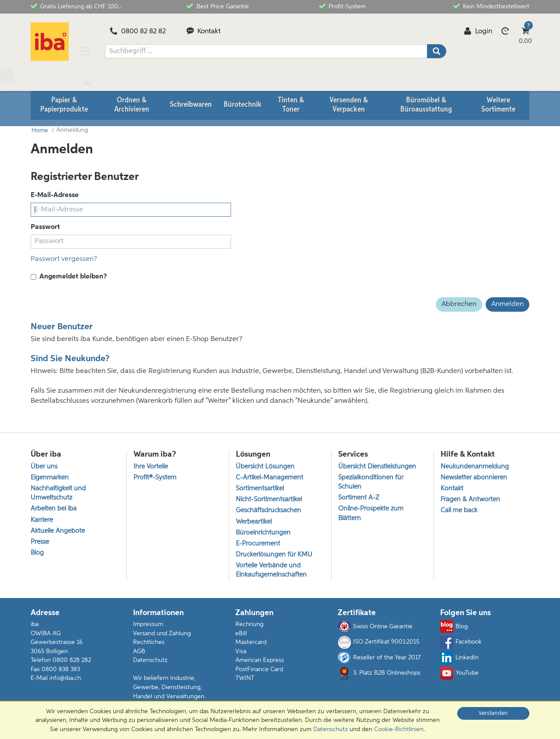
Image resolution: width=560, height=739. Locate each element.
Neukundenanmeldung (475, 466)
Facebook (461, 643)
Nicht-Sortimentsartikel (269, 499)
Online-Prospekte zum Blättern (371, 514)
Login (478, 32)
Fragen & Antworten (470, 499)
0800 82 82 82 (138, 32)
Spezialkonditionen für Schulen (371, 482)
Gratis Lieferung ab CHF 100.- (76, 6)
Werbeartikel (254, 522)
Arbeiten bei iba (54, 509)
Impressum (148, 625)
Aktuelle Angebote (58, 531)
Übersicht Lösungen (265, 466)
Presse (40, 542)
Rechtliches (149, 643)
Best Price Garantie (217, 6)
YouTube (459, 674)
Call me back (459, 511)
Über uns (44, 466)
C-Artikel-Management (269, 477)
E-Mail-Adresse (55, 194)
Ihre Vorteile (151, 466)
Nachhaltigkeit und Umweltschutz (58, 493)
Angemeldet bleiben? (69, 276)
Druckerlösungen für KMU (274, 555)
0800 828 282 (72, 661)
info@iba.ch (65, 679)
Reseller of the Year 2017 (379, 658)
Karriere (42, 520)
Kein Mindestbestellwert (491, 6)
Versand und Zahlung (162, 634)
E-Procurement (258, 544)
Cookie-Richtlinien (399, 729)
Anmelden (507, 303)
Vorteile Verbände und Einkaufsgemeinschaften (271, 571)
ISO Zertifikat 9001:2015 (378, 643)
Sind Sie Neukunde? (70, 358)
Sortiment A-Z (359, 498)
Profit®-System (155, 477)
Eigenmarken (50, 477)
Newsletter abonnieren (474, 477)
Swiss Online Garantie (375, 628)
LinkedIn (459, 658)
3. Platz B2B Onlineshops (379, 674)
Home (39, 130)
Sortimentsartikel (260, 488)
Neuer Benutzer (62, 326)
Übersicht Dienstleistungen (377, 466)
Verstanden (493, 713)
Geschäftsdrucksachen (268, 511)
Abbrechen (459, 303)
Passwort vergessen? (64, 258)
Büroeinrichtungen (263, 533)
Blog (37, 554)
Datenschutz (150, 661)
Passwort (45, 226)
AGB (139, 652)
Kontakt (204, 32)
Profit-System (342, 6)
